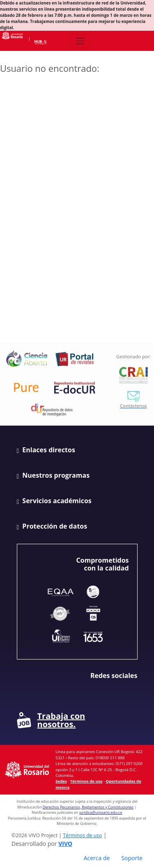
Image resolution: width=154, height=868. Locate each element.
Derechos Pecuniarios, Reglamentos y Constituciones (88, 807)
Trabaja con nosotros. (51, 720)
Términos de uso (86, 781)
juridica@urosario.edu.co (101, 812)
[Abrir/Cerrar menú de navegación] (80, 41)
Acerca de (97, 858)
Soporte (132, 858)
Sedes (61, 781)
